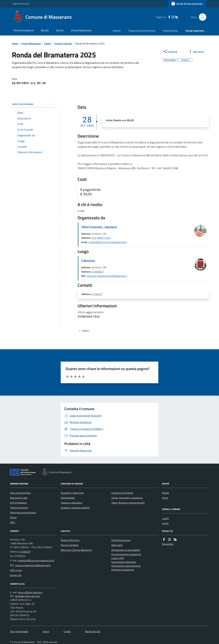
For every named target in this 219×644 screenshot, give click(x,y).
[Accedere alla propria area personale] (187, 4)
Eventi (48, 43)
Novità (45, 30)
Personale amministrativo (23, 512)
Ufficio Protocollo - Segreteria (99, 227)
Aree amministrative (20, 493)
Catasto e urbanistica (71, 503)
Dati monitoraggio (19, 631)
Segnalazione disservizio (124, 562)
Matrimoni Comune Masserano (76, 550)
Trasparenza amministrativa (142, 31)
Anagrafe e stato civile (72, 493)
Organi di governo (19, 508)
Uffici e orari (16, 570)
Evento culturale (63, 43)
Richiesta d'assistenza (123, 570)
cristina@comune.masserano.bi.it (108, 242)
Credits (67, 631)
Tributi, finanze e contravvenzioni (128, 503)
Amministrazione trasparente (126, 554)
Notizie (166, 493)
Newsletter (168, 544)
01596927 (98, 272)
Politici (13, 517)
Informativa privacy (121, 540)
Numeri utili (16, 575)
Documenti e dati (19, 498)
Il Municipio (88, 261)
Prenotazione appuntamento (126, 566)
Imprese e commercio (122, 493)
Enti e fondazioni (19, 503)
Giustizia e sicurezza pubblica (75, 508)
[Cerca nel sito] (201, 17)
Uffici (13, 522)
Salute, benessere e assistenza (127, 498)
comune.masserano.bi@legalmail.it (107, 276)
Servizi (60, 30)
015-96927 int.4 (101, 238)
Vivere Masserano (81, 30)
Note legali (117, 545)
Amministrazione (24, 30)
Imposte (117, 31)
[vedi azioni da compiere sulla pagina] (196, 51)
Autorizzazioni (68, 498)
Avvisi (165, 498)
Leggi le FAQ (118, 558)
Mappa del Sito (93, 631)
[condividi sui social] (170, 51)
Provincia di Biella (70, 545)
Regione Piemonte (21, 4)
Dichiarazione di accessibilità (126, 550)
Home (15, 43)
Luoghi (165, 518)
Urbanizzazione (170, 31)
